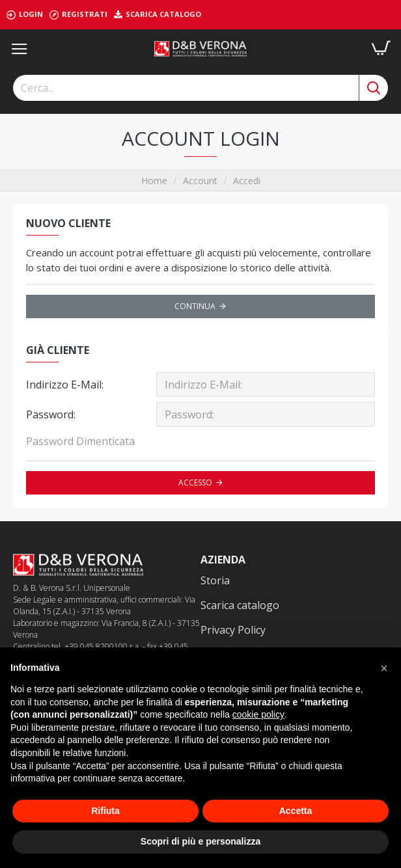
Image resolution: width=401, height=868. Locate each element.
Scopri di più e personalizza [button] (200, 841)
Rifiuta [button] (105, 811)
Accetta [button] (296, 811)
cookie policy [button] (258, 714)
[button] (384, 668)
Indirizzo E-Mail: (65, 385)
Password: (51, 414)
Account (200, 181)
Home (154, 181)
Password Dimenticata (80, 441)
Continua (195, 306)
